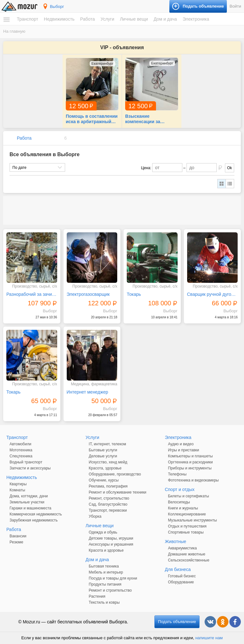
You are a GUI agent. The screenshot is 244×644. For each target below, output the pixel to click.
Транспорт (27, 19)
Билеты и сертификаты (189, 496)
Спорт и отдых (180, 489)
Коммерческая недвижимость (36, 514)
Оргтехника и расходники (190, 462)
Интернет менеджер (88, 392)
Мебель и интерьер (106, 572)
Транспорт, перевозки (108, 510)
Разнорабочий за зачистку (32, 294)
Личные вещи (134, 19)
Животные (176, 541)
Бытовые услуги (103, 450)
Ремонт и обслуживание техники (117, 492)
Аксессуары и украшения (111, 544)
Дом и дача (165, 19)
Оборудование (181, 582)
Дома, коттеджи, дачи (29, 496)
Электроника (196, 19)
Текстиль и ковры (104, 602)
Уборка (95, 516)
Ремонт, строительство (109, 498)
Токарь (134, 294)
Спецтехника (21, 456)
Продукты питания (105, 584)
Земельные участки (27, 502)
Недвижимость (59, 19)
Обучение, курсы (104, 480)
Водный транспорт (26, 462)
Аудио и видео (181, 444)
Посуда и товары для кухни (113, 578)
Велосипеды (179, 502)
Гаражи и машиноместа (30, 508)
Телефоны (177, 474)
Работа (87, 19)
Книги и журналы (183, 508)
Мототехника (21, 450)
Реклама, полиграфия (108, 486)
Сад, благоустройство (108, 504)
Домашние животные (187, 554)
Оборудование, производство (115, 474)
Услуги (107, 19)
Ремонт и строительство (110, 590)
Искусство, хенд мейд (108, 462)
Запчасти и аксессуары (30, 468)
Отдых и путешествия (187, 526)
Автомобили (20, 444)
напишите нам (209, 638)
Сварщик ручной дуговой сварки (213, 294)
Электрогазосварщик (88, 294)
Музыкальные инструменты (193, 520)
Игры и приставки (184, 450)
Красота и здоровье (106, 550)
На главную (14, 31)
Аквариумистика (183, 548)
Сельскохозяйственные (189, 560)
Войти (235, 6)
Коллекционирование (187, 514)
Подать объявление (177, 622)
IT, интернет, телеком (107, 444)
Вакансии (18, 536)
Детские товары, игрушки (111, 538)
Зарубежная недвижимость (34, 520)
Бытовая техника (104, 566)
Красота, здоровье (105, 468)
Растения (97, 596)
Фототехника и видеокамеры (193, 480)
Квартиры (18, 484)
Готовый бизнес (182, 576)
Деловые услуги (103, 456)
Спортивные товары (186, 532)
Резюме (16, 542)
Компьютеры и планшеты (190, 456)
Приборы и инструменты (190, 468)
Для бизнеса (178, 569)
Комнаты (17, 490)
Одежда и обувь (103, 532)
